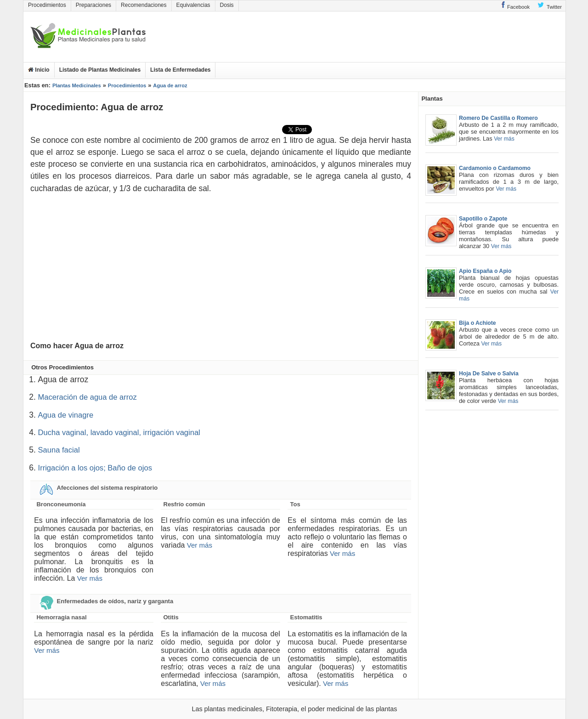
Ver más (90, 578)
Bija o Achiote (478, 323)
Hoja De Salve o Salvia (489, 374)
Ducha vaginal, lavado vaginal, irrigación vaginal (119, 433)
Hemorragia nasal (61, 617)
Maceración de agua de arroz (88, 397)
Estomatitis (306, 617)
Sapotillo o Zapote (483, 219)
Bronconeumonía (61, 504)
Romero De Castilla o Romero (498, 118)
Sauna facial (59, 450)
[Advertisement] (515, 37)
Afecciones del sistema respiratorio (98, 488)
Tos (295, 504)
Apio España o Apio (485, 271)
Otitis (171, 617)
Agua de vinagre (66, 415)
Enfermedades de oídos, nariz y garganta (106, 601)
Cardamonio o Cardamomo (495, 168)
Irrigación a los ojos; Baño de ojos (95, 468)
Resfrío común (184, 504)
